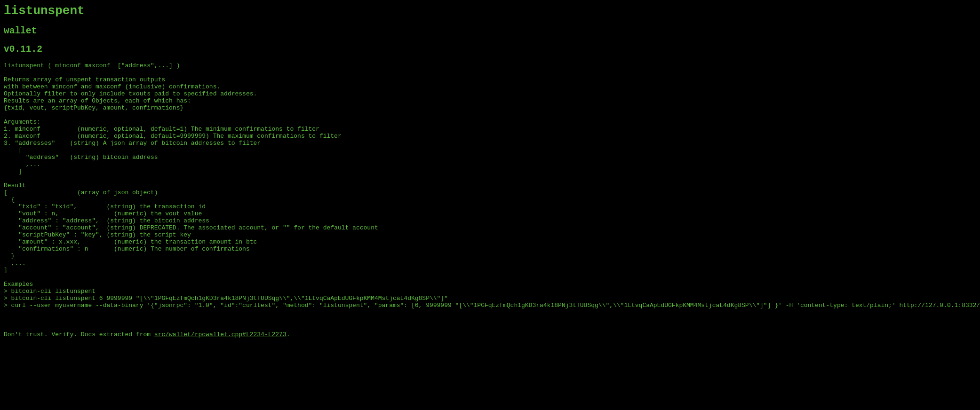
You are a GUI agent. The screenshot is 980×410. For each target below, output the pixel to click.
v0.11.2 (23, 56)
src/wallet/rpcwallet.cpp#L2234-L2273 (220, 394)
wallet (20, 35)
